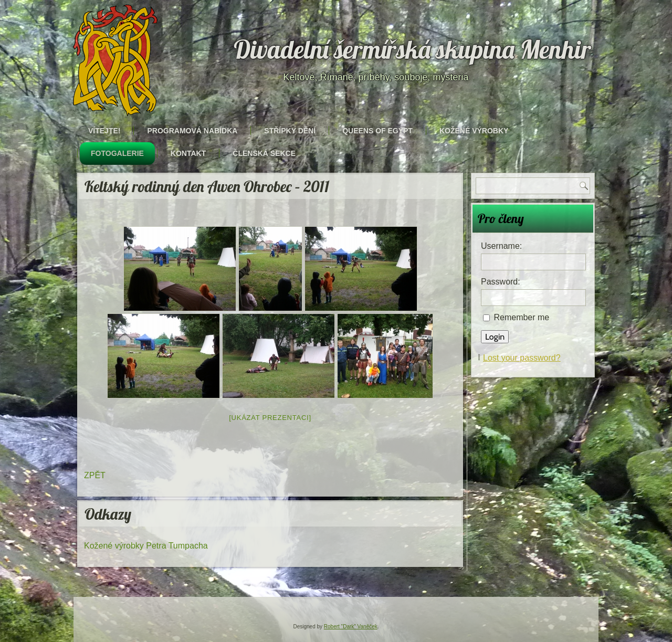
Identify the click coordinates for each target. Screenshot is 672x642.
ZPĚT (95, 475)
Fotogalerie (117, 153)
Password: (501, 282)
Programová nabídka (192, 131)
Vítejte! (104, 131)
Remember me (521, 317)
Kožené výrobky (474, 131)
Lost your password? (522, 358)
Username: (501, 246)
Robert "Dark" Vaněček (351, 627)
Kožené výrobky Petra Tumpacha (146, 546)
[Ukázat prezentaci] (270, 418)
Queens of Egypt (377, 131)
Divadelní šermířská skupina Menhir (413, 49)
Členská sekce (264, 153)
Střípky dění (290, 131)
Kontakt (188, 153)
